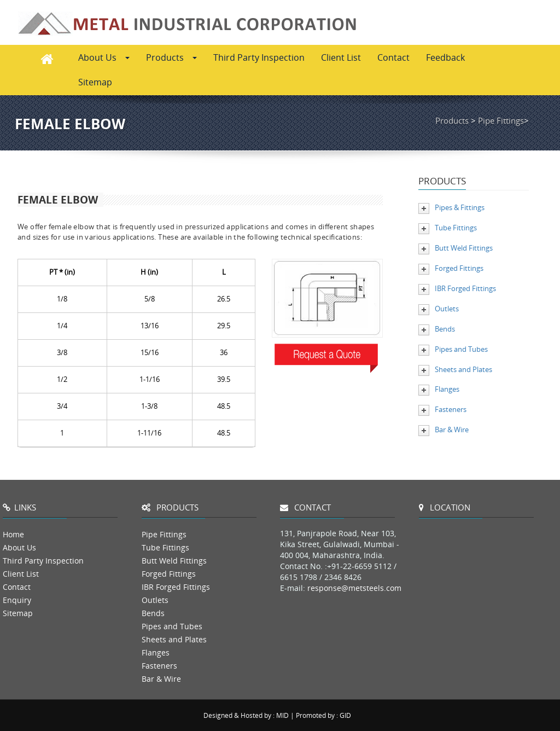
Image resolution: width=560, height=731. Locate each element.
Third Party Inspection (259, 57)
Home (13, 534)
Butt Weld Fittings (464, 248)
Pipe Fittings (501, 120)
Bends (445, 329)
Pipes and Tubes (461, 349)
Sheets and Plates (463, 369)
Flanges (447, 389)
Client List (341, 57)
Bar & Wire (452, 430)
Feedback (445, 57)
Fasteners (451, 409)
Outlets (447, 309)
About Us (104, 57)
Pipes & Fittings (460, 207)
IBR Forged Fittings (465, 288)
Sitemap (95, 82)
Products (171, 57)
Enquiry (17, 600)
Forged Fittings (459, 268)
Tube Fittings (456, 228)
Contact (393, 57)
